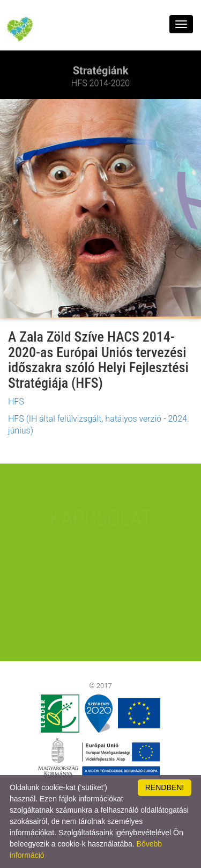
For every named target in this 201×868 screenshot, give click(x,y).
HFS (16, 402)
